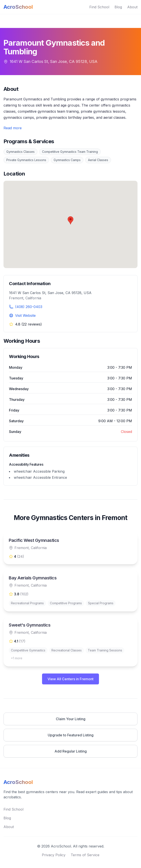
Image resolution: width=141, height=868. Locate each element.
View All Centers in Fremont (70, 679)
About (132, 7)
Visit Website (25, 315)
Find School (99, 7)
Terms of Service (85, 855)
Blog (118, 7)
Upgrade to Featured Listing (71, 735)
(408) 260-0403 (29, 307)
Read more (13, 128)
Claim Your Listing (71, 719)
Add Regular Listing (71, 751)
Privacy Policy (54, 855)
